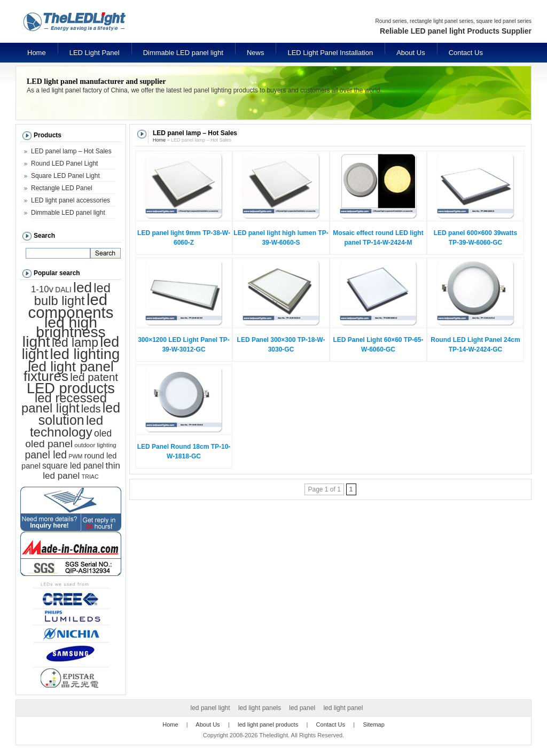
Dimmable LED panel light (183, 53)
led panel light (210, 708)
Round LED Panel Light (64, 163)
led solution (79, 414)
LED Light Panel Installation (330, 53)
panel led (46, 455)
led (83, 287)
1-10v (42, 289)
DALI (63, 290)
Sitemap (373, 724)
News (256, 53)
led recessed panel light (64, 403)
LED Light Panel (95, 53)
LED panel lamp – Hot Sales (71, 151)
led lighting (85, 354)
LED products (71, 388)
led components (71, 306)
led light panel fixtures (69, 371)
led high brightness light (64, 332)
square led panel (73, 466)
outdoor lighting (95, 445)
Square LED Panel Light (65, 176)
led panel (302, 708)
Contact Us (466, 53)
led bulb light (72, 294)
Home (37, 53)
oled (103, 433)
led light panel (343, 708)
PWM (75, 456)
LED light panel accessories (71, 200)
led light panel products (268, 724)
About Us (411, 53)
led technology (67, 426)
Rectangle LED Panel (62, 188)
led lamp (75, 342)
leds (91, 409)
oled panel (49, 444)
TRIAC (90, 477)
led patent (94, 377)
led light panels (260, 708)
